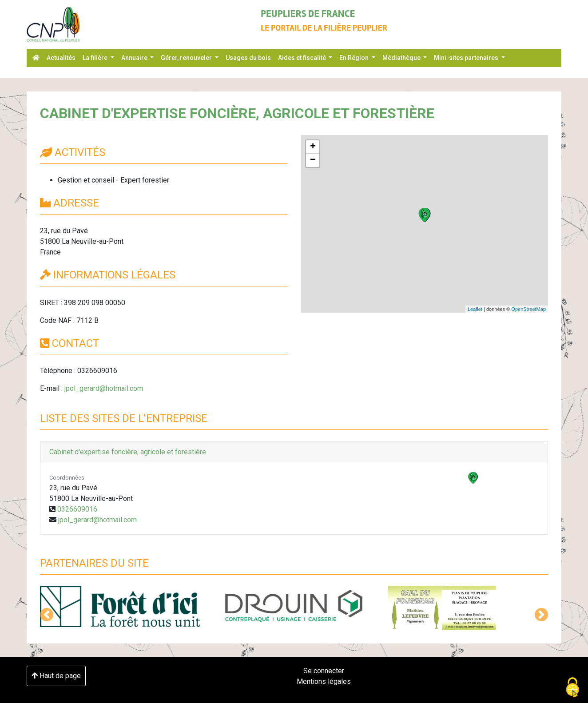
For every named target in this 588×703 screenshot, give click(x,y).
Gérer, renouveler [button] (187, 58)
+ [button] (313, 147)
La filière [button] (96, 58)
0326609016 (77, 509)
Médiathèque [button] (402, 58)
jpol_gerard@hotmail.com (104, 388)
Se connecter (324, 671)
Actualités (61, 58)
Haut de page (56, 676)
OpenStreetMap (528, 309)
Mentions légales (324, 681)
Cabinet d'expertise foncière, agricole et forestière (128, 452)
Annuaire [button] (135, 58)
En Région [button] (355, 58)
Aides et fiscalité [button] (303, 58)
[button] (47, 615)
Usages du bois (248, 58)
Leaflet (475, 309)
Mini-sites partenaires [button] (467, 58)
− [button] (313, 160)
